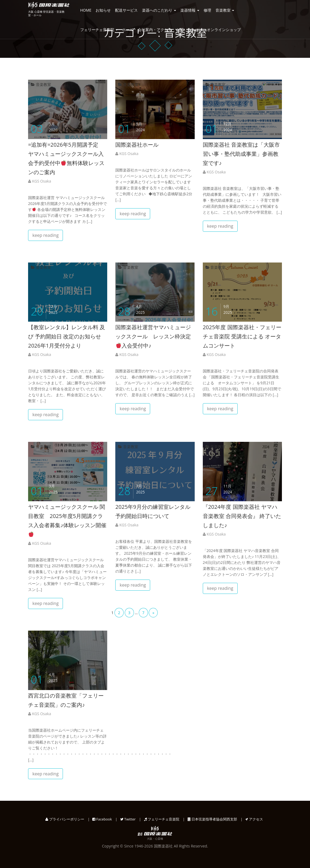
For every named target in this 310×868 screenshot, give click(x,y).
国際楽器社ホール (137, 145)
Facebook (102, 819)
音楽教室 (225, 10)
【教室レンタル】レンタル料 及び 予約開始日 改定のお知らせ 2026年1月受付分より (67, 336)
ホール (128, 30)
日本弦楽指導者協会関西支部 (212, 819)
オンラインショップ (224, 30)
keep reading (46, 235)
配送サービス (126, 10)
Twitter (128, 819)
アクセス (254, 819)
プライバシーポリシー (65, 819)
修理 (207, 10)
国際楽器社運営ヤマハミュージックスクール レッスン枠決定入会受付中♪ (153, 336)
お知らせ (103, 10)
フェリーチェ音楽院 (99, 30)
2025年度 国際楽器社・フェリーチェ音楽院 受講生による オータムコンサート (242, 336)
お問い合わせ (189, 30)
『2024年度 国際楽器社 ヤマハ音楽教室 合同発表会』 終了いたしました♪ (242, 516)
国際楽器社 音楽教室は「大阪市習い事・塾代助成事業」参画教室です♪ (241, 154)
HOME (86, 10)
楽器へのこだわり (159, 10)
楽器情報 (190, 10)
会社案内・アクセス (155, 30)
